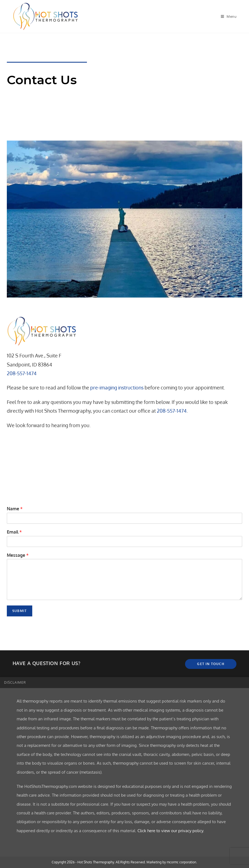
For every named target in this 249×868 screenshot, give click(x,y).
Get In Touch (211, 664)
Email (14, 532)
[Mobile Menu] (229, 16)
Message (18, 555)
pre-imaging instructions (117, 388)
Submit (20, 611)
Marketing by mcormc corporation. (172, 862)
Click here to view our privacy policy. (171, 831)
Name (15, 509)
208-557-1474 (22, 373)
